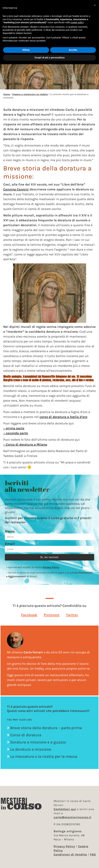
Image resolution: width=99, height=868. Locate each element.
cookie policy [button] (77, 22)
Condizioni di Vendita (70, 855)
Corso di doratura (26, 735)
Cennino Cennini (16, 189)
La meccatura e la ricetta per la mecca (44, 756)
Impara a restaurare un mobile (30, 94)
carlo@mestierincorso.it (73, 817)
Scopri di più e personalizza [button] (49, 58)
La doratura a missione (31, 749)
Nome (10, 531)
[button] (29, 615)
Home (7, 94)
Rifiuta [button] (26, 50)
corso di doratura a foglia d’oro (63, 417)
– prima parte (14, 428)
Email (10, 544)
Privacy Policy (51, 567)
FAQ (93, 855)
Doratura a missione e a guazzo (38, 742)
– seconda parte (16, 433)
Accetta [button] (73, 50)
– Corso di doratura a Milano (25, 444)
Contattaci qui (65, 809)
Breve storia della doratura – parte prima (46, 728)
